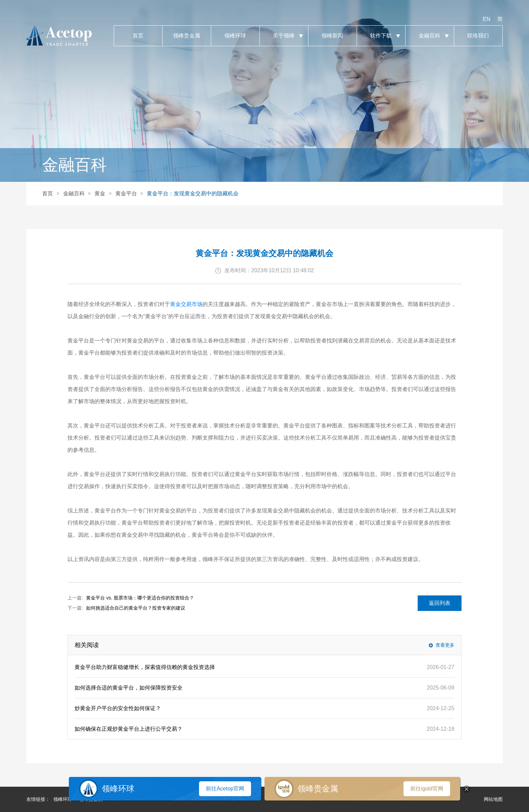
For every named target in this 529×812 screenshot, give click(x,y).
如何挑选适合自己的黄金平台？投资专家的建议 (136, 608)
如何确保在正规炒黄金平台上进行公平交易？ (129, 729)
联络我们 (478, 36)
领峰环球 (235, 36)
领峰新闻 (332, 36)
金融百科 (430, 36)
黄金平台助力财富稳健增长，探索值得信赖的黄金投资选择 (145, 667)
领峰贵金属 (187, 36)
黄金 (100, 193)
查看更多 (445, 645)
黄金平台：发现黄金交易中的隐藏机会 (193, 193)
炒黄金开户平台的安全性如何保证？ (118, 708)
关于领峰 (284, 36)
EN (486, 19)
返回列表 (440, 603)
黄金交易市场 (186, 304)
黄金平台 (126, 193)
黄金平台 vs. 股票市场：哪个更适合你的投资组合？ (140, 598)
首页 (138, 36)
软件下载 (381, 36)
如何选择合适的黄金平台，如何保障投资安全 (129, 688)
